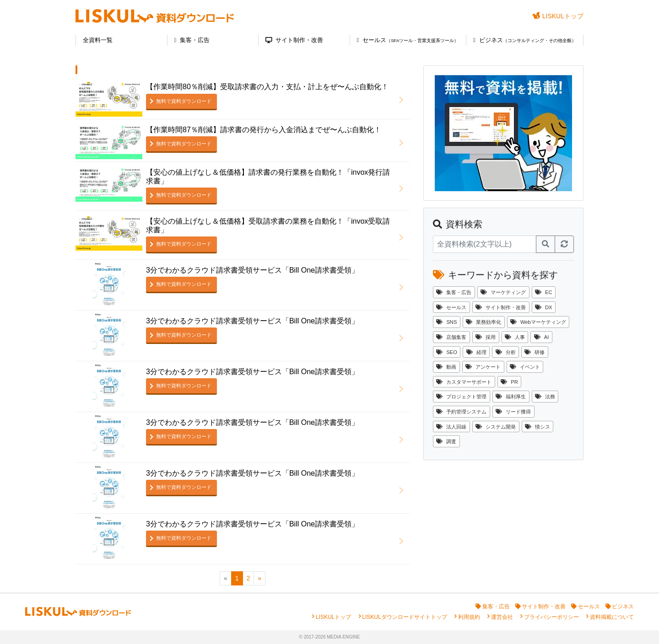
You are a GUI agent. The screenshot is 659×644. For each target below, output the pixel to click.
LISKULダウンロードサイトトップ (404, 617)
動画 (446, 367)
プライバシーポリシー (551, 617)
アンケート (483, 367)
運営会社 (502, 617)
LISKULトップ (558, 16)
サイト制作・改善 (294, 40)
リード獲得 (513, 412)
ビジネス (525, 40)
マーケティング (503, 292)
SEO (447, 352)
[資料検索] (485, 244)
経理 (476, 352)
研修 (535, 352)
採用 (486, 337)
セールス (408, 40)
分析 (506, 352)
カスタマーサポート (464, 382)
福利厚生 (511, 397)
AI (542, 337)
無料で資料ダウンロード (184, 101)
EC (544, 292)
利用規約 (469, 617)
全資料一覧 (98, 40)
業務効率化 (483, 322)
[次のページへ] (259, 578)
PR (509, 382)
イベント (525, 367)
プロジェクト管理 (461, 397)
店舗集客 (451, 337)
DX (544, 307)
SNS (446, 322)
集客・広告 (192, 40)
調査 (446, 441)
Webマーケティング (538, 322)
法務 (545, 397)
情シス (537, 427)
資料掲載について (612, 617)
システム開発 (496, 427)
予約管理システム (461, 412)
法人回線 (451, 427)
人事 (515, 337)
